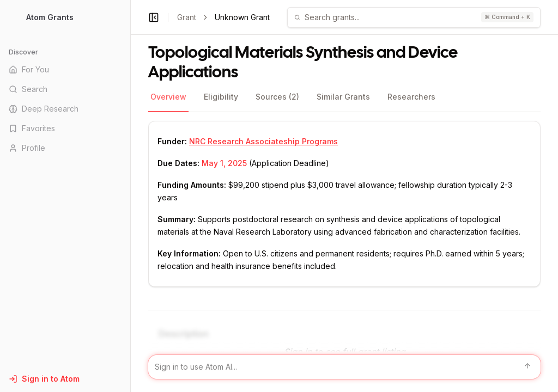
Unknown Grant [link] (242, 17)
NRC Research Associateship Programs (263, 141)
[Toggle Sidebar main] (130, 196)
